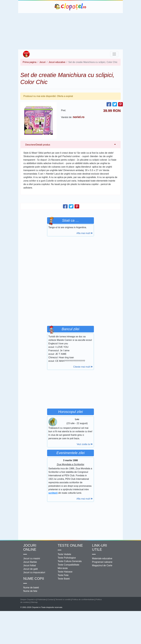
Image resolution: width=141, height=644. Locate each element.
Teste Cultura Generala (70, 561)
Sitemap (34, 602)
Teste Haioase (65, 572)
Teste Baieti (64, 579)
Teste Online (70, 545)
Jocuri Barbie (30, 562)
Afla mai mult (85, 233)
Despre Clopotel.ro (28, 599)
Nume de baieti (31, 588)
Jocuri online (30, 547)
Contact (51, 599)
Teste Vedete (64, 554)
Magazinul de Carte (102, 565)
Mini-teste (63, 568)
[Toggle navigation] (114, 54)
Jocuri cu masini (32, 558)
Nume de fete (30, 591)
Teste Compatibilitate (69, 565)
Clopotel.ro (70, 7)
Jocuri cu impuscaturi (34, 572)
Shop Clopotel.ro (26, 54)
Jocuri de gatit (31, 569)
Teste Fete (63, 575)
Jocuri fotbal (30, 565)
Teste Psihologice (67, 558)
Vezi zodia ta (85, 444)
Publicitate (42, 599)
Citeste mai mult (83, 367)
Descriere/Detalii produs (38, 145)
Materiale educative (102, 558)
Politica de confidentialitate (83, 599)
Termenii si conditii (63, 599)
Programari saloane (102, 562)
